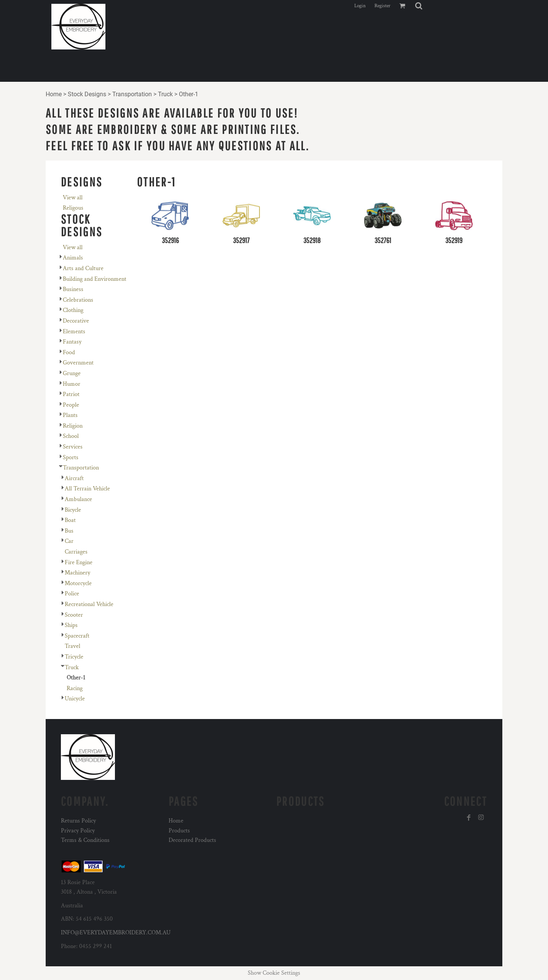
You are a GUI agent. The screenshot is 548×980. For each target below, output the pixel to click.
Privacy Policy (78, 831)
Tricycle (74, 657)
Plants (70, 415)
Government (78, 363)
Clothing (73, 310)
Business (73, 289)
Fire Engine (79, 562)
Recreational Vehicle (89, 604)
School (71, 436)
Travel (72, 646)
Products (179, 831)
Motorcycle (78, 583)
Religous (73, 208)
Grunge (72, 373)
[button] (419, 6)
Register (382, 6)
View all (73, 198)
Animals (73, 258)
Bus (69, 531)
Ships (71, 625)
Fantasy (72, 342)
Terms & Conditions (85, 840)
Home (54, 94)
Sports (71, 457)
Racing (75, 688)
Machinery (77, 573)
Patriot (71, 394)
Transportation (132, 94)
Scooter (74, 615)
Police (72, 594)
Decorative (76, 321)
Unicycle (75, 699)
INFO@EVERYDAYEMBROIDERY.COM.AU (116, 933)
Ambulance (78, 499)
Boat (70, 520)
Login (360, 6)
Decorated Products (192, 840)
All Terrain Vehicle (87, 489)
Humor (72, 384)
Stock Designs (87, 94)
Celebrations (78, 300)
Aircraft (74, 478)
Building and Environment (95, 279)
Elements (74, 332)
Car (69, 541)
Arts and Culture (83, 268)
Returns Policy (78, 821)
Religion (73, 426)
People (71, 405)
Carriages (76, 552)
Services (73, 447)
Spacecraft (77, 636)
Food (69, 352)
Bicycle (73, 510)
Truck (165, 94)
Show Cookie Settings (274, 973)
